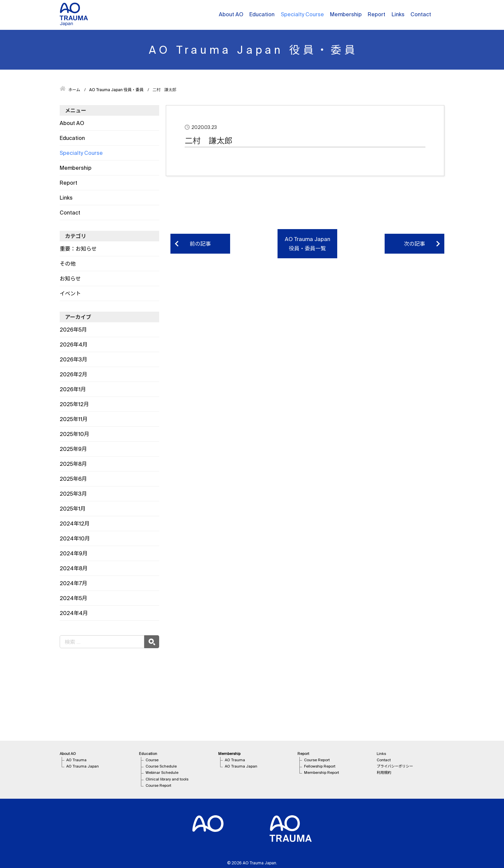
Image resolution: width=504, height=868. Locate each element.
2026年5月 (73, 330)
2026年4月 (74, 344)
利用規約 (384, 773)
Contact (421, 14)
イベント (70, 293)
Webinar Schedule (162, 773)
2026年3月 (73, 359)
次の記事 (414, 244)
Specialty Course (302, 14)
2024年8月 (74, 568)
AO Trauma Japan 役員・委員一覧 (308, 244)
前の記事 (200, 244)
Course (152, 760)
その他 (68, 264)
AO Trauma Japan (83, 766)
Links (398, 14)
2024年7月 (73, 583)
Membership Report (321, 773)
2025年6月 (73, 479)
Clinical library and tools (167, 779)
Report (377, 14)
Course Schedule (161, 766)
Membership (346, 14)
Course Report (158, 785)
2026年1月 (73, 389)
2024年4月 (74, 613)
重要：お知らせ (78, 249)
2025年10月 (74, 434)
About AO (231, 14)
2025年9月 (73, 449)
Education (262, 14)
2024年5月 (73, 598)
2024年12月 (75, 524)
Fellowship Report (320, 766)
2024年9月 (74, 553)
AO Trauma (76, 760)
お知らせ (70, 279)
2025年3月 (73, 494)
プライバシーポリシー (395, 766)
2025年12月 (74, 404)
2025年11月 (74, 419)
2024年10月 (75, 538)
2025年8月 (73, 464)
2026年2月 (73, 374)
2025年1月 (73, 509)
